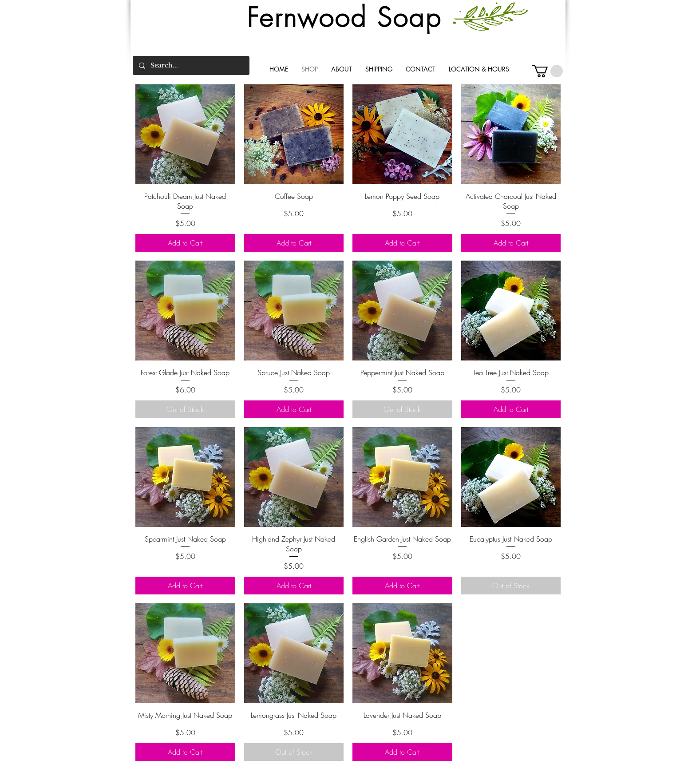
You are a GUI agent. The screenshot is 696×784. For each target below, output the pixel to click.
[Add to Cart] (185, 243)
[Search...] (191, 65)
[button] (548, 71)
